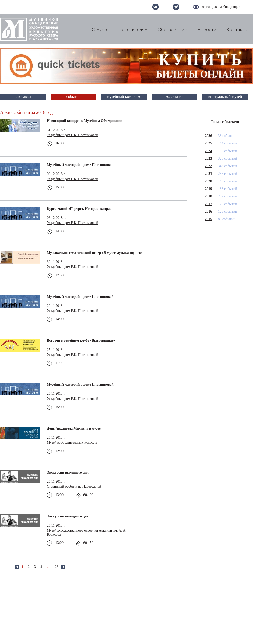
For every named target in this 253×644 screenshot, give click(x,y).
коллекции (174, 97)
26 (57, 567)
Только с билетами (222, 122)
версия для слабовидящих (221, 7)
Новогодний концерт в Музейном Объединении (85, 121)
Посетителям (133, 29)
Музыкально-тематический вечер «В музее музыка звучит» (94, 253)
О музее (100, 29)
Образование (172, 29)
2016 (208, 212)
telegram (176, 7)
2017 (208, 204)
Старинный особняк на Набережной (74, 487)
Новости (207, 29)
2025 (208, 143)
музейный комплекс (124, 97)
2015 (208, 219)
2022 (208, 166)
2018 (208, 196)
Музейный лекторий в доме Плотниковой (80, 165)
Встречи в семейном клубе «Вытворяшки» (81, 341)
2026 (208, 136)
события (73, 97)
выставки (23, 97)
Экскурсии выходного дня (68, 472)
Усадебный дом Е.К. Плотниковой (72, 135)
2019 (208, 189)
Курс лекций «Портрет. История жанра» (79, 209)
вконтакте (155, 7)
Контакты (237, 29)
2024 (208, 151)
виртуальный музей (225, 97)
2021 (208, 174)
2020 (208, 181)
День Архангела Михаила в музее (74, 428)
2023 (208, 158)
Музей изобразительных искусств (72, 443)
